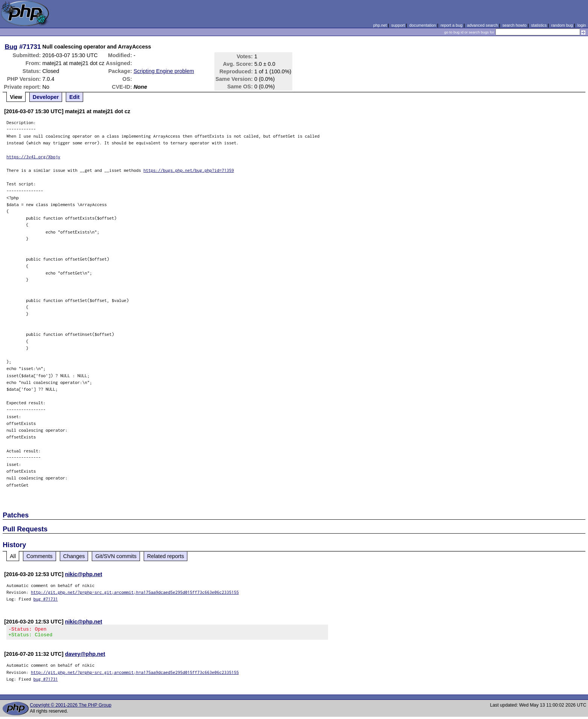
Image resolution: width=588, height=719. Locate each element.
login (582, 25)
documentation (423, 25)
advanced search (482, 25)
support (398, 25)
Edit (74, 97)
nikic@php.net (84, 574)
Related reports (166, 556)
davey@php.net (85, 656)
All (13, 556)
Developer (46, 97)
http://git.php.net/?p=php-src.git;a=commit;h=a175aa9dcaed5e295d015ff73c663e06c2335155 (135, 592)
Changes (74, 556)
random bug (562, 25)
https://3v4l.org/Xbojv (33, 157)
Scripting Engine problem (164, 71)
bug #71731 (46, 599)
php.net (380, 25)
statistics (539, 25)
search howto (514, 25)
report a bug (451, 25)
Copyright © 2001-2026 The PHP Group (71, 707)
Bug (11, 47)
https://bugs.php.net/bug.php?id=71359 (189, 170)
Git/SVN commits (116, 556)
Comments (40, 556)
